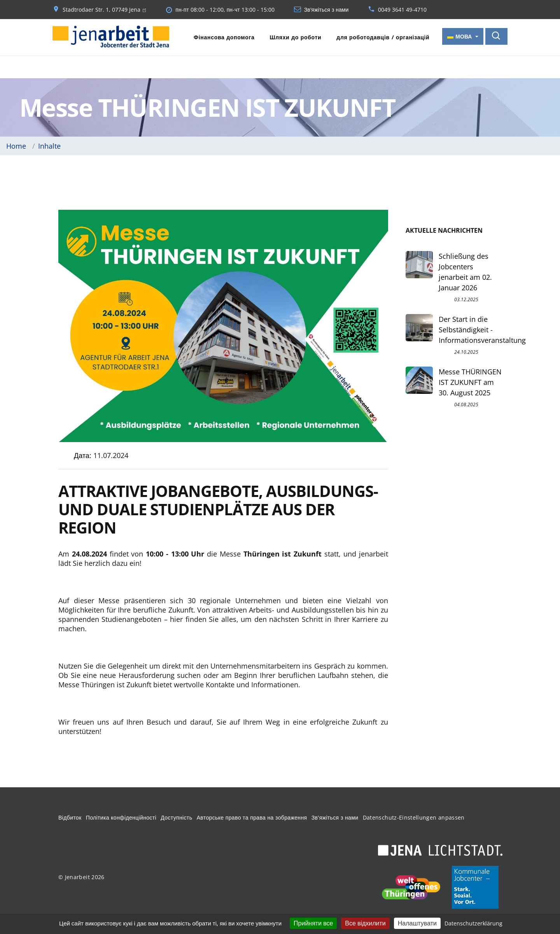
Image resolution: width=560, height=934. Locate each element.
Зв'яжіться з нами (326, 10)
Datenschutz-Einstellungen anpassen (414, 817)
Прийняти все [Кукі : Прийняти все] (313, 923)
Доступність (176, 817)
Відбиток (70, 817)
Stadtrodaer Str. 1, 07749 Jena (104, 10)
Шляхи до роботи (295, 37)
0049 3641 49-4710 (402, 10)
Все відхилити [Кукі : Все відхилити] (365, 923)
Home (16, 145)
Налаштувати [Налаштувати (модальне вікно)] (417, 923)
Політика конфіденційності (121, 817)
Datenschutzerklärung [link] (473, 923)
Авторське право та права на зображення (252, 817)
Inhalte (49, 145)
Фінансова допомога (224, 37)
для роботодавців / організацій (383, 37)
